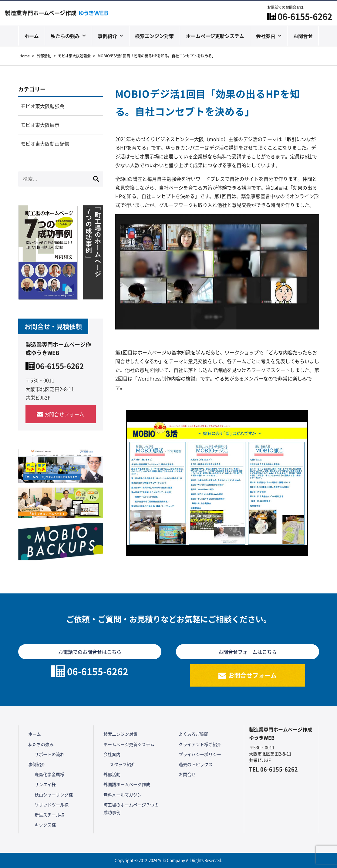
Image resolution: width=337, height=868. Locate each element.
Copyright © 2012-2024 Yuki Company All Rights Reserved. (168, 860)
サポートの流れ (49, 754)
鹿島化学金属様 (49, 774)
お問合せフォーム (64, 414)
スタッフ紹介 (123, 764)
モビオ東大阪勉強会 (42, 106)
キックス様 (45, 825)
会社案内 (266, 36)
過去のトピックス (196, 764)
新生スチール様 (49, 815)
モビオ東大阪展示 (40, 125)
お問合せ (303, 36)
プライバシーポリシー (200, 754)
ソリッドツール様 (52, 805)
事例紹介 (107, 36)
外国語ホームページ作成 (127, 784)
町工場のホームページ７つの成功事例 (131, 808)
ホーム (32, 36)
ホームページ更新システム (215, 36)
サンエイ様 (45, 784)
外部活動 (112, 774)
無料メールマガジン (123, 795)
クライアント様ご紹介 (200, 744)
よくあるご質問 (194, 734)
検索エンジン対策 (154, 36)
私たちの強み (65, 36)
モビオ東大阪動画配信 (45, 144)
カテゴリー (32, 89)
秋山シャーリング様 (54, 795)
